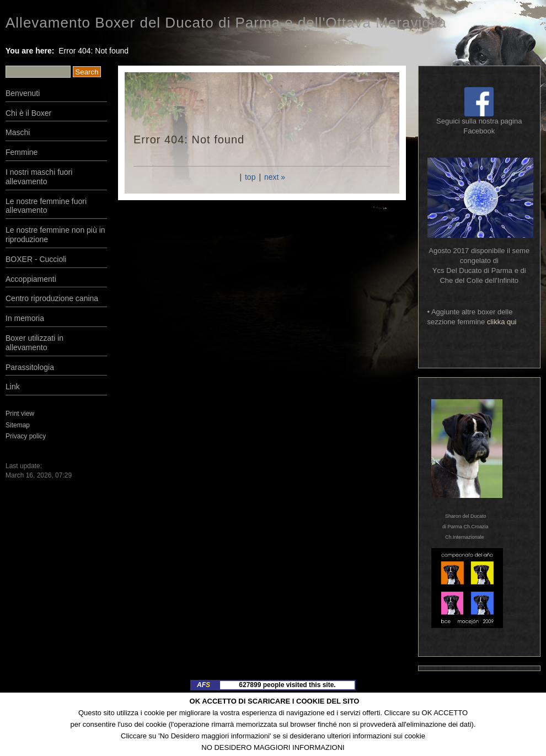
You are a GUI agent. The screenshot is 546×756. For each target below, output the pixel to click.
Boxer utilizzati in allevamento (34, 343)
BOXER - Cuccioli (36, 259)
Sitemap (18, 425)
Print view (20, 414)
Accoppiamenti (31, 279)
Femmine (22, 152)
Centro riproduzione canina (52, 298)
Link (13, 387)
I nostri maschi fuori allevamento (39, 177)
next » (275, 177)
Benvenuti (23, 93)
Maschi (18, 132)
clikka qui (502, 322)
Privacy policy (26, 436)
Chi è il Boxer (28, 113)
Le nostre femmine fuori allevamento (46, 206)
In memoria (25, 318)
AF (204, 685)
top (250, 177)
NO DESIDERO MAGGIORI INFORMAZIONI (273, 747)
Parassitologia (30, 367)
